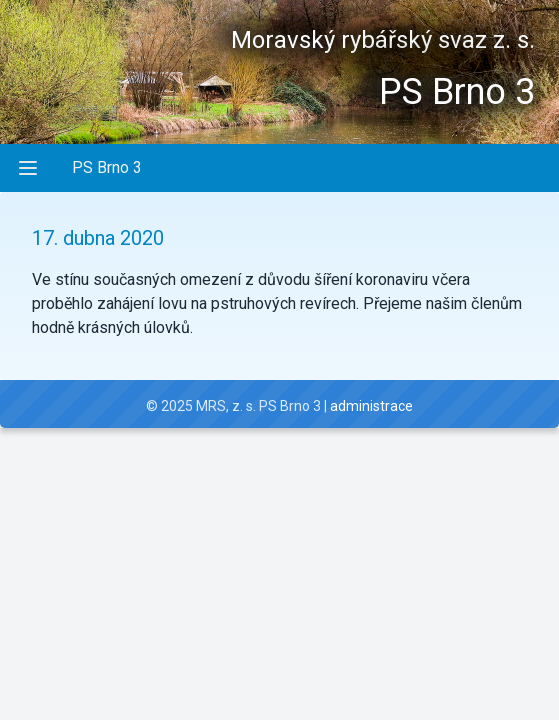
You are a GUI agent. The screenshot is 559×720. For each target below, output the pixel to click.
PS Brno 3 (107, 167)
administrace (371, 406)
